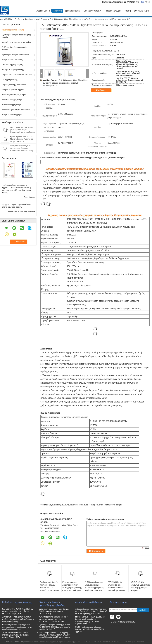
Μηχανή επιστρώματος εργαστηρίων (16, 42)
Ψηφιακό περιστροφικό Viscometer (16, 110)
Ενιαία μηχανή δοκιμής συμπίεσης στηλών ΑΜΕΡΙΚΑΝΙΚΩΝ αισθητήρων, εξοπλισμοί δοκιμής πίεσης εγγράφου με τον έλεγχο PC (49, 590)
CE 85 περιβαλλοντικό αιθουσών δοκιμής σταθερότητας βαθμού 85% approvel (90, 629)
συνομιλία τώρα (141, 11)
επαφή (128, 11)
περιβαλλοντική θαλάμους (12, 60)
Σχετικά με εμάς (72, 11)
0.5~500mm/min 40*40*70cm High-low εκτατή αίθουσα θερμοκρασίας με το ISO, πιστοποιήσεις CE (65, 83)
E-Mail (114, 622)
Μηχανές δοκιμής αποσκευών (14, 85)
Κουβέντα (103, 90)
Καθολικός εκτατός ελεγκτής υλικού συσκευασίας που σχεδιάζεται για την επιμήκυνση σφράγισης (17, 627)
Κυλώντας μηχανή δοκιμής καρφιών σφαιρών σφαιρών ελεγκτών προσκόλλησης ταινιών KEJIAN (53, 619)
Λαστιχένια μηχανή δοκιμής (13, 70)
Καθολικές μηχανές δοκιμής (36, 19)
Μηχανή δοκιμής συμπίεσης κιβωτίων (17, 75)
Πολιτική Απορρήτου (14, 642)
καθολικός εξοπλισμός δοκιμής (83, 505)
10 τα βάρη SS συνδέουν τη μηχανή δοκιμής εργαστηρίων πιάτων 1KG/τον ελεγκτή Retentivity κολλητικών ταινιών (54, 635)
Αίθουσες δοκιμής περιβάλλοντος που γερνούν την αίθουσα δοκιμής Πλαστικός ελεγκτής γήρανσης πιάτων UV (92, 611)
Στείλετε (143, 610)
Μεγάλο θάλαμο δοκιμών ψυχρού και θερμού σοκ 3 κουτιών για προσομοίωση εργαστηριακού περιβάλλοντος (90, 620)
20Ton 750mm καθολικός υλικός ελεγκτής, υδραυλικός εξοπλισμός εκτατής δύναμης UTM (16, 635)
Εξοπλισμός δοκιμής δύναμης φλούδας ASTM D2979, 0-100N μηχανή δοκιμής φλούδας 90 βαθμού (54, 627)
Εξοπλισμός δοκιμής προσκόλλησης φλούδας (16, 36)
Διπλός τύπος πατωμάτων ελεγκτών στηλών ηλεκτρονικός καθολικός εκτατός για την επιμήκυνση (18, 619)
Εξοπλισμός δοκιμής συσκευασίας (15, 55)
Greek (149, 2)
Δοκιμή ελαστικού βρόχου (12, 115)
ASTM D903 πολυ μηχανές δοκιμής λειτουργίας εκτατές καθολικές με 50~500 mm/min (116, 588)
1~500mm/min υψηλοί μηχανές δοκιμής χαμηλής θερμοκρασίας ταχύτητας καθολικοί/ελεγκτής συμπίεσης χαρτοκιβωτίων (94, 589)
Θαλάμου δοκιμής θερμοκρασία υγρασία (14, 48)
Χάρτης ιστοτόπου (126, 622)
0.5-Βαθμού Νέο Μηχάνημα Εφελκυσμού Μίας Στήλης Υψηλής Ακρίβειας (140, 586)
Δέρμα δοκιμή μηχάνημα (11, 105)
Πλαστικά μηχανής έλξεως (12, 65)
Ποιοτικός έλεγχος (113, 11)
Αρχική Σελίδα (43, 11)
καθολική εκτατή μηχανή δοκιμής (109, 505)
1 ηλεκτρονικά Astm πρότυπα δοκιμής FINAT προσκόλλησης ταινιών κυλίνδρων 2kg (54, 611)
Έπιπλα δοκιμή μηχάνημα (12, 100)
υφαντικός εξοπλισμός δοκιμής (14, 95)
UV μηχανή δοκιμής (10, 80)
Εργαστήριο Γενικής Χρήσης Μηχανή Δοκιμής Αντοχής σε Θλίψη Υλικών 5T (22, 139)
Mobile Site (115, 626)
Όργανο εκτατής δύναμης (59, 505)
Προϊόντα (57, 11)
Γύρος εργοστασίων (92, 11)
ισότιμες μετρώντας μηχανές (13, 90)
